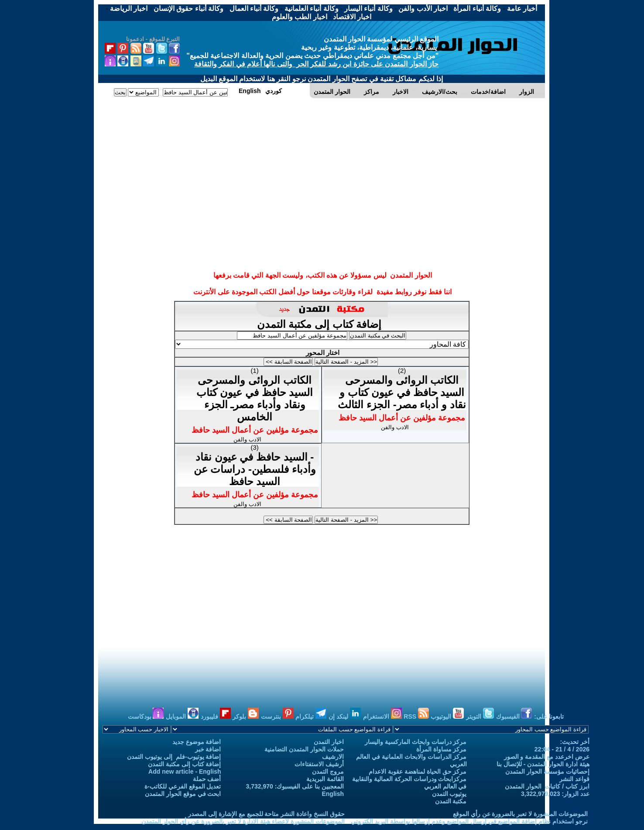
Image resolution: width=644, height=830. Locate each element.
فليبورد (216, 716)
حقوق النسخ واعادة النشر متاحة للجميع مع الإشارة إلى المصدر (266, 814)
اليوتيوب (447, 716)
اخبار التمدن (329, 742)
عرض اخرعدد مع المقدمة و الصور (547, 757)
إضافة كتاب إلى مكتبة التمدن (321, 324)
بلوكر (246, 716)
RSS (416, 716)
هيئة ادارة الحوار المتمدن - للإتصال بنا (543, 764)
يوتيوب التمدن (449, 794)
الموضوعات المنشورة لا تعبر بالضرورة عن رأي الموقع (520, 814)
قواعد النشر (574, 779)
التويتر (480, 716)
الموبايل (182, 716)
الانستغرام (382, 716)
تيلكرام (311, 716)
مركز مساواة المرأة (442, 749)
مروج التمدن (328, 771)
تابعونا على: (549, 716)
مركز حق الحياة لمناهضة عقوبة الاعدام (418, 771)
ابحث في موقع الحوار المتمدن (183, 794)
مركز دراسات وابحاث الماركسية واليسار (416, 742)
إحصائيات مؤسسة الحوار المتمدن (547, 771)
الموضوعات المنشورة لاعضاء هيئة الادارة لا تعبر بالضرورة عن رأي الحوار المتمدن (243, 821)
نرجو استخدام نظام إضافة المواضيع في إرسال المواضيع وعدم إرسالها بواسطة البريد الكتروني (469, 821)
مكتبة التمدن (451, 801)
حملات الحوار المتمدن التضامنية (304, 749)
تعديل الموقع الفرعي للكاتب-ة (183, 786)
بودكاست (146, 716)
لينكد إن (345, 716)
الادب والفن (247, 439)
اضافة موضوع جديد (197, 742)
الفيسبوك (514, 716)
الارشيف (333, 757)
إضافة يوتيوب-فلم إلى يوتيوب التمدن (174, 757)
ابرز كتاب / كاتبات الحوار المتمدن (547, 786)
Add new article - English (185, 771)
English (333, 794)
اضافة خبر (208, 749)
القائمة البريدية (325, 779)
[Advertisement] (322, 132)
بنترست (277, 716)
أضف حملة (207, 779)
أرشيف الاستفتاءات (319, 764)
